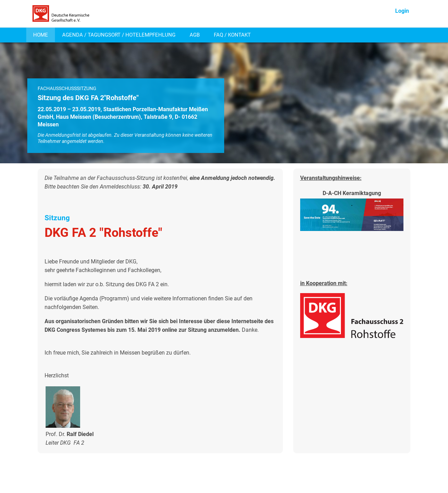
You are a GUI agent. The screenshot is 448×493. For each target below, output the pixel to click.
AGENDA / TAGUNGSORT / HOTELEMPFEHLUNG (119, 35)
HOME (41, 35)
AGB (195, 35)
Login (402, 11)
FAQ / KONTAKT (232, 35)
